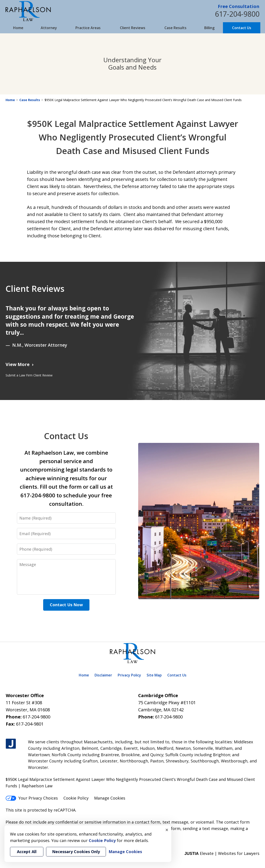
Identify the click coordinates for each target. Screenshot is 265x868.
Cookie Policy (76, 798)
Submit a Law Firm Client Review (29, 375)
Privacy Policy (129, 675)
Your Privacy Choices (32, 798)
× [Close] (167, 830)
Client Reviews (133, 28)
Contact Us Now (66, 605)
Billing (209, 28)
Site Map (154, 675)
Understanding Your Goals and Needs (132, 64)
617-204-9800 (237, 14)
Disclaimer (103, 675)
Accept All (27, 852)
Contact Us (242, 28)
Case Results (175, 28)
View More (18, 364)
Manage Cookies (110, 798)
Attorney (49, 28)
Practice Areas (88, 28)
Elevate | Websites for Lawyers (222, 853)
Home (18, 28)
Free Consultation (239, 6)
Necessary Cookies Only (76, 852)
